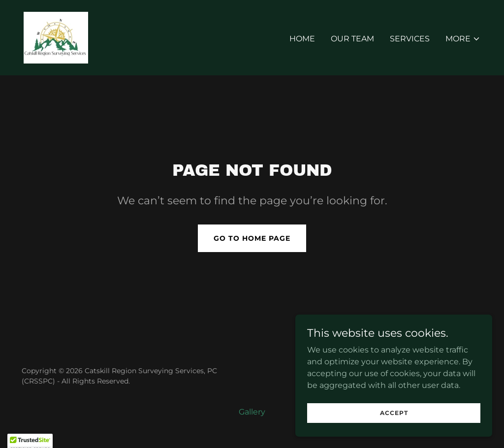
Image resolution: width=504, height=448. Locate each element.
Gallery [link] (252, 412)
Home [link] (302, 39)
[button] (463, 39)
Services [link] (410, 39)
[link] (56, 37)
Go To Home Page (252, 238)
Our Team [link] (352, 39)
